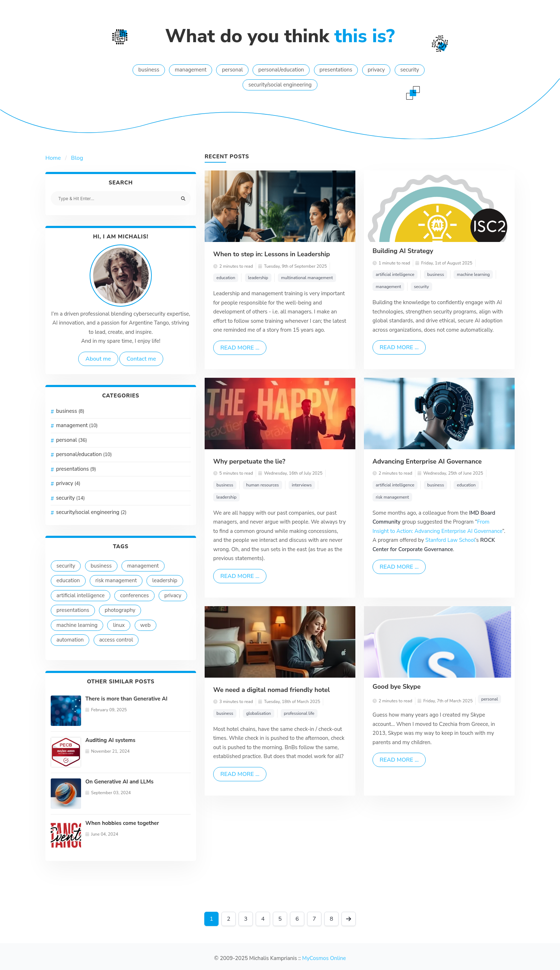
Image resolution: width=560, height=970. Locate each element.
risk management (116, 580)
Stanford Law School (450, 540)
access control (116, 640)
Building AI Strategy (403, 251)
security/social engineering (280, 85)
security (410, 70)
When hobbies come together (122, 823)
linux (119, 625)
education (68, 580)
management (191, 70)
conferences (134, 595)
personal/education (281, 70)
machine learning (77, 625)
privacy (376, 70)
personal (232, 70)
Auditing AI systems (110, 740)
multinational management (307, 278)
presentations (336, 70)
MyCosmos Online (324, 958)
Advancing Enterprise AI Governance (427, 461)
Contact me (141, 359)
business (149, 70)
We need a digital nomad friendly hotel (272, 690)
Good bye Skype (397, 687)
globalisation (259, 713)
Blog (77, 158)
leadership (165, 580)
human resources (262, 485)
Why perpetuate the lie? (249, 461)
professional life (299, 713)
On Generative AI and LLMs (119, 782)
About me (98, 359)
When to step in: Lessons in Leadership (272, 254)
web (146, 625)
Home (53, 158)
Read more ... (240, 348)
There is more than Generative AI (126, 699)
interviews (302, 485)
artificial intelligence (81, 595)
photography (120, 610)
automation (70, 640)
